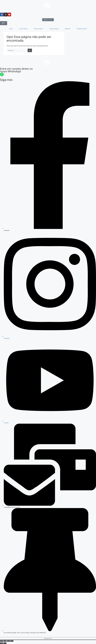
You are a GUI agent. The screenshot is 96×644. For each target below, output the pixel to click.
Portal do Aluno (38, 29)
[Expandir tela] (5, 641)
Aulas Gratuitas (54, 29)
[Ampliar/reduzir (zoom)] (2, 641)
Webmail (68, 29)
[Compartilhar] (8, 641)
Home (11, 29)
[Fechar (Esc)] (12, 641)
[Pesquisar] (30, 50)
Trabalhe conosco (82, 29)
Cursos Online (23, 29)
